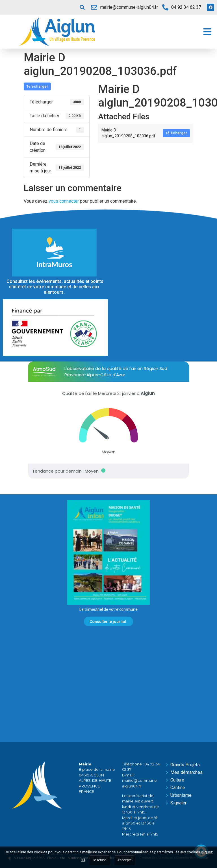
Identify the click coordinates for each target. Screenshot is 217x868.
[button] (82, 7)
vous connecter (64, 201)
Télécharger (37, 86)
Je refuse (100, 860)
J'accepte (125, 860)
